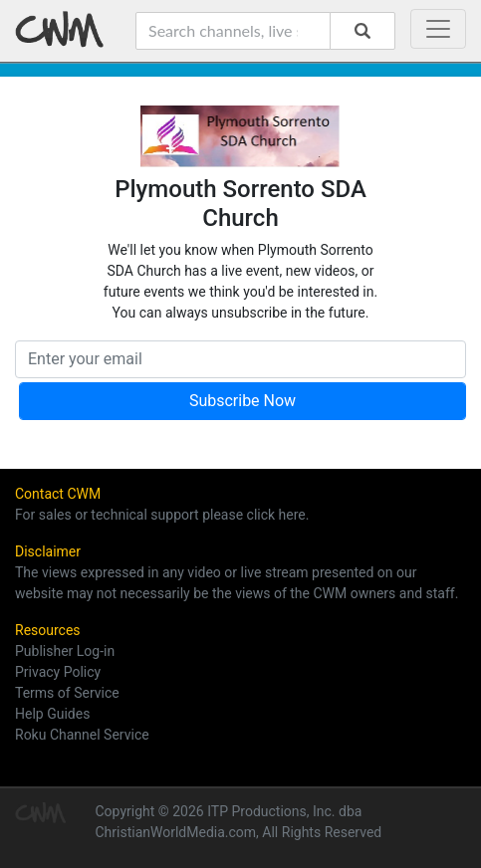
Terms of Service (67, 693)
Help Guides (52, 714)
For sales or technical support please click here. (162, 515)
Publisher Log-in (65, 651)
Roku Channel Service (82, 735)
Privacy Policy (58, 672)
